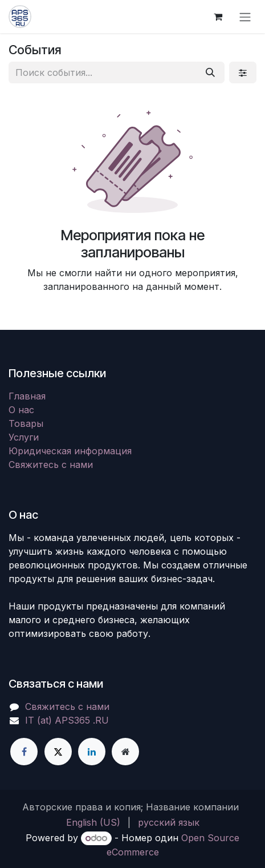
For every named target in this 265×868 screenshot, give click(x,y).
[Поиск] (210, 72)
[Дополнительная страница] (125, 752)
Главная (27, 396)
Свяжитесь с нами (51, 465)
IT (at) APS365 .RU (67, 720)
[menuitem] (93, 822)
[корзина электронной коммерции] (218, 17)
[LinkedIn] (92, 752)
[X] (58, 752)
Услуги (24, 437)
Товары (26, 423)
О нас (21, 410)
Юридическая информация (70, 451)
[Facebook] (24, 752)
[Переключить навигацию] (245, 17)
